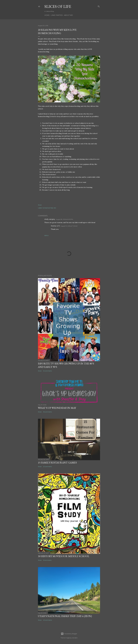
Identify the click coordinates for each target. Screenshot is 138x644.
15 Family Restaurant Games (57, 463)
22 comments (47, 467)
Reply (47, 236)
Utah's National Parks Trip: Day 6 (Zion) (65, 616)
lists (55, 208)
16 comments (47, 560)
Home (47, 15)
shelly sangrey (50, 219)
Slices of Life (58, 6)
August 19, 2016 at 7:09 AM (69, 226)
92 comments (47, 371)
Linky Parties (57, 15)
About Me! (68, 15)
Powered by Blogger (69, 634)
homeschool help (48, 208)
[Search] (99, 6)
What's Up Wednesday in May (57, 408)
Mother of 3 (55, 226)
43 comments (47, 620)
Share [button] (40, 205)
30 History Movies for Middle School (64, 556)
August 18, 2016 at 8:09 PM (64, 219)
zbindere (75, 638)
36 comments (47, 412)
